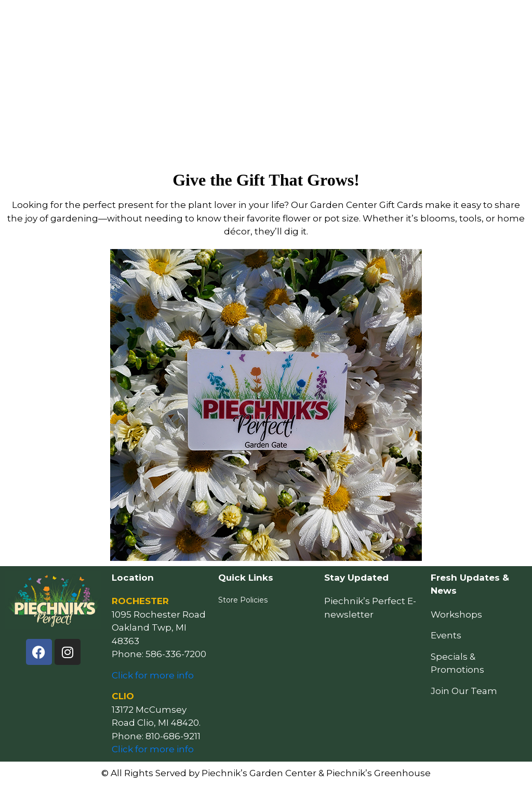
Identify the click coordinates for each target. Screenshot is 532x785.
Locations (360, 19)
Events (307, 19)
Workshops (456, 614)
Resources (256, 19)
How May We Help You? (177, 19)
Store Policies (243, 600)
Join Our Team (464, 691)
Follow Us (473, 19)
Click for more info (153, 675)
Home (109, 19)
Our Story (416, 19)
